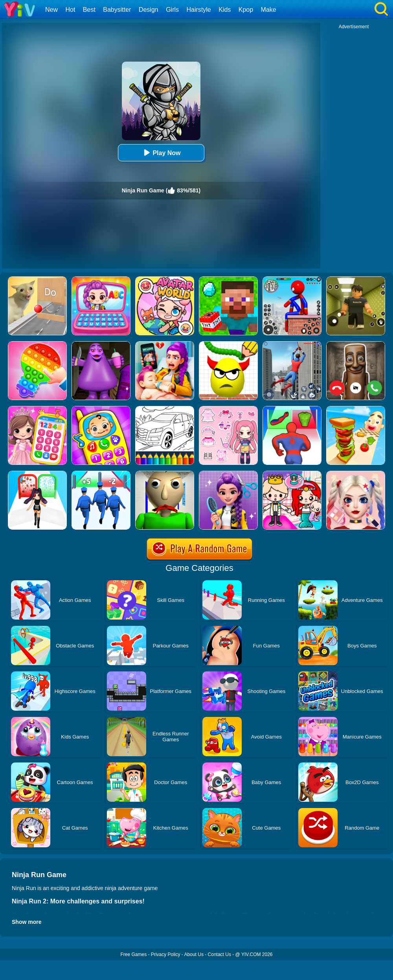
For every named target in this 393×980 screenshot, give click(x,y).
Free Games (133, 954)
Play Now (161, 153)
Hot (70, 10)
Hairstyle (199, 10)
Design (149, 10)
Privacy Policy (166, 954)
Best (89, 10)
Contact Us (219, 954)
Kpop (246, 10)
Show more (27, 922)
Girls (172, 10)
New (51, 10)
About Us (194, 954)
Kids (225, 10)
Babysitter (117, 10)
